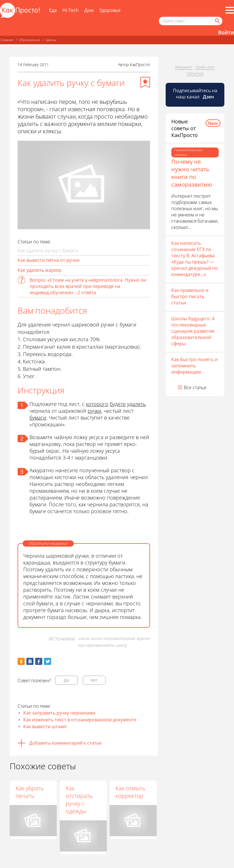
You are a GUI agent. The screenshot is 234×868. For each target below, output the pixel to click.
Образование (29, 40)
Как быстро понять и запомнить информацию (194, 366)
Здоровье (110, 10)
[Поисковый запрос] (191, 21)
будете (118, 404)
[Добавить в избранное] (145, 82)
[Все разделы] (230, 10)
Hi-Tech (70, 10)
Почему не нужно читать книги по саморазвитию (192, 173)
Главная (7, 40)
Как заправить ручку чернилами (59, 713)
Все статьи (195, 387)
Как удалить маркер (40, 270)
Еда (53, 10)
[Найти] (217, 21)
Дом (89, 10)
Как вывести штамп (45, 726)
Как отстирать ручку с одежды (79, 800)
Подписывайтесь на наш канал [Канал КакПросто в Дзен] (195, 94)
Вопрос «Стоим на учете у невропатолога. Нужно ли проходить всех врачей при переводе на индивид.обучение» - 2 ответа (88, 286)
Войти (226, 32)
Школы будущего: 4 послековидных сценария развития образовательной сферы (193, 331)
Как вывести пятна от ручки (49, 260)
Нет (94, 680)
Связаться (195, 73)
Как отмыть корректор (131, 792)
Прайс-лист (205, 67)
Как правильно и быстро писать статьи (190, 296)
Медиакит (184, 67)
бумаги (38, 418)
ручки (94, 411)
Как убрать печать (30, 792)
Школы (51, 40)
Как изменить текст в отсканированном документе (80, 720)
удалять (136, 404)
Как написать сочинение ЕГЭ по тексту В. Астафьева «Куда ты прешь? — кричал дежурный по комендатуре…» (195, 259)
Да (66, 680)
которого (97, 404)
